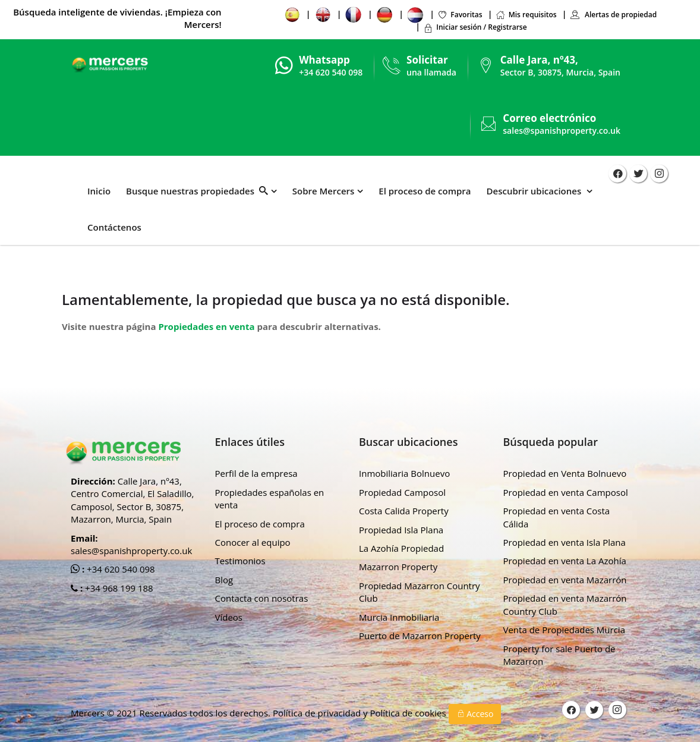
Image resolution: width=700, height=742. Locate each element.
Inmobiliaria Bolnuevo (404, 473)
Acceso (475, 714)
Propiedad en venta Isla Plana (565, 542)
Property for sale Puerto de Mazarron (559, 655)
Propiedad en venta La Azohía (565, 561)
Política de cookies (409, 713)
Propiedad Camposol (402, 492)
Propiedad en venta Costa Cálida (557, 517)
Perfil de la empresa (256, 473)
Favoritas (460, 15)
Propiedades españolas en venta (270, 499)
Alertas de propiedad (613, 15)
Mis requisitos (526, 15)
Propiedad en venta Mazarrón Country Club (565, 604)
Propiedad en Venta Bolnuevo (565, 473)
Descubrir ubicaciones (535, 191)
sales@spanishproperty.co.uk (562, 131)
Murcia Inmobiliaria (399, 617)
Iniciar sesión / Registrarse (475, 27)
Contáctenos (114, 227)
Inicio (99, 191)
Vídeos (229, 617)
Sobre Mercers (324, 191)
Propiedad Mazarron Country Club (420, 592)
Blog (224, 580)
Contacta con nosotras (262, 598)
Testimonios (240, 561)
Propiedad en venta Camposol (566, 492)
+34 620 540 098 (120, 569)
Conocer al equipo (253, 542)
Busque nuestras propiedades (197, 191)
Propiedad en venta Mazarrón (565, 580)
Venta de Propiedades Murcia (565, 630)
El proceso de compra (425, 191)
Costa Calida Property (404, 511)
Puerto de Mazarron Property (420, 636)
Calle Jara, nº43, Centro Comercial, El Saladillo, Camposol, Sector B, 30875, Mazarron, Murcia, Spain (132, 500)
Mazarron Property (398, 567)
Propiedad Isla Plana (401, 530)
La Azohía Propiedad (401, 548)
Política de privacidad (318, 713)
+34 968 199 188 (118, 588)
